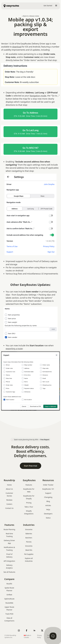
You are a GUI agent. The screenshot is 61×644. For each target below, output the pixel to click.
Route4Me (9, 603)
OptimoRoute (9, 599)
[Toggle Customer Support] (53, 636)
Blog (48, 501)
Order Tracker (48, 485)
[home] (10, 6)
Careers (9, 504)
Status (48, 518)
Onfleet (9, 595)
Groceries (29, 529)
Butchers (29, 538)
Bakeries (29, 534)
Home (9, 485)
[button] (56, 6)
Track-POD (9, 614)
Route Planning (9, 529)
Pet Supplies (29, 554)
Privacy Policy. (39, 636)
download (17, 47)
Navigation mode (38, 96)
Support (48, 493)
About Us (9, 489)
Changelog (48, 497)
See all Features (9, 572)
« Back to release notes (31, 16)
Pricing (29, 503)
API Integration (9, 561)
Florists (29, 542)
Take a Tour (29, 507)
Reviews (9, 500)
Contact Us (9, 508)
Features (29, 485)
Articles (48, 505)
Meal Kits (29, 550)
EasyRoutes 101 (48, 489)
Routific (9, 584)
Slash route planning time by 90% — (32, 440)
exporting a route (14, 349)
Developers (48, 514)
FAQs (48, 510)
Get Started (48, 6)
